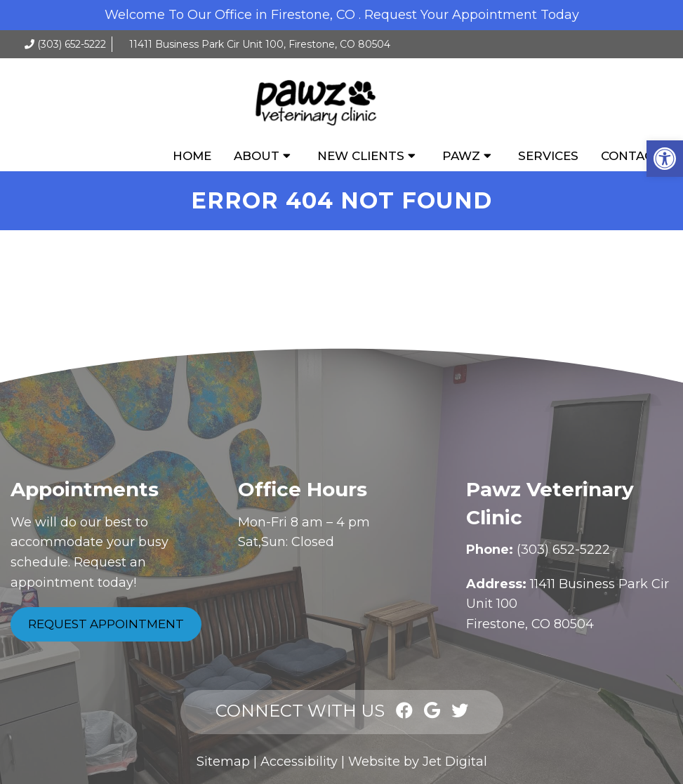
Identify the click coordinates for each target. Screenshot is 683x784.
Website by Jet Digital (418, 762)
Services (548, 156)
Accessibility (299, 762)
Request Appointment (106, 624)
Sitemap (223, 762)
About (257, 156)
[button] (665, 159)
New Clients (361, 156)
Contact (631, 156)
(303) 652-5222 (72, 44)
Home (192, 156)
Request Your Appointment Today (472, 15)
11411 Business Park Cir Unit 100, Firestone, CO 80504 (260, 44)
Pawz (461, 156)
